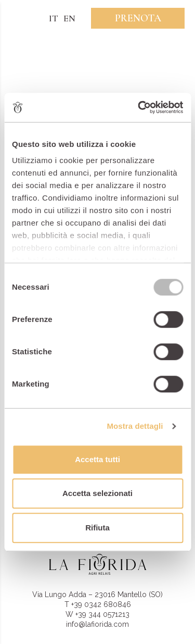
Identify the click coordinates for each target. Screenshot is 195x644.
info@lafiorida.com (97, 624)
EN (69, 18)
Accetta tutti (97, 459)
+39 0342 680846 (101, 604)
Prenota (138, 18)
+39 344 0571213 (102, 614)
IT (54, 18)
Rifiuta (97, 528)
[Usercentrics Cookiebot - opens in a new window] (139, 107)
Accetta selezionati (97, 493)
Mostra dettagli (135, 426)
